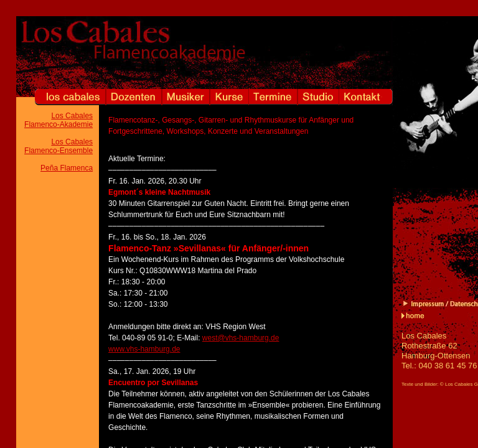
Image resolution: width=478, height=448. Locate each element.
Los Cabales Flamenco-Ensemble (59, 146)
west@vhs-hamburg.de (241, 338)
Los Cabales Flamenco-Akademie (59, 120)
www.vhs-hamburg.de (144, 349)
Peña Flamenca (67, 168)
